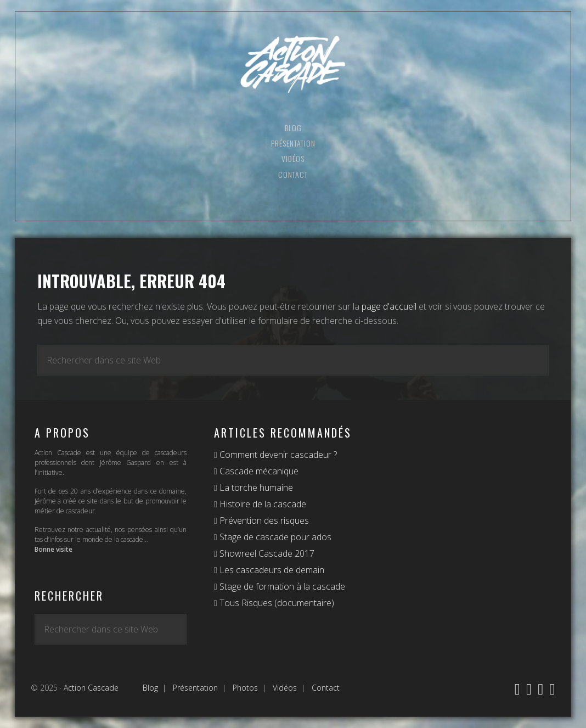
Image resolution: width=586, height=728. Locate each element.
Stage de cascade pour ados (274, 537)
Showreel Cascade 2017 (266, 553)
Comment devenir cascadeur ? (277, 455)
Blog (150, 688)
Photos (245, 688)
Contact (326, 688)
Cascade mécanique (258, 471)
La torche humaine (255, 488)
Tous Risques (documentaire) (276, 603)
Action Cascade (293, 65)
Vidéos (285, 688)
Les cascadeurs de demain (271, 570)
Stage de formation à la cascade (281, 586)
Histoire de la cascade (262, 504)
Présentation (195, 688)
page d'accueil (389, 306)
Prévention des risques (263, 520)
